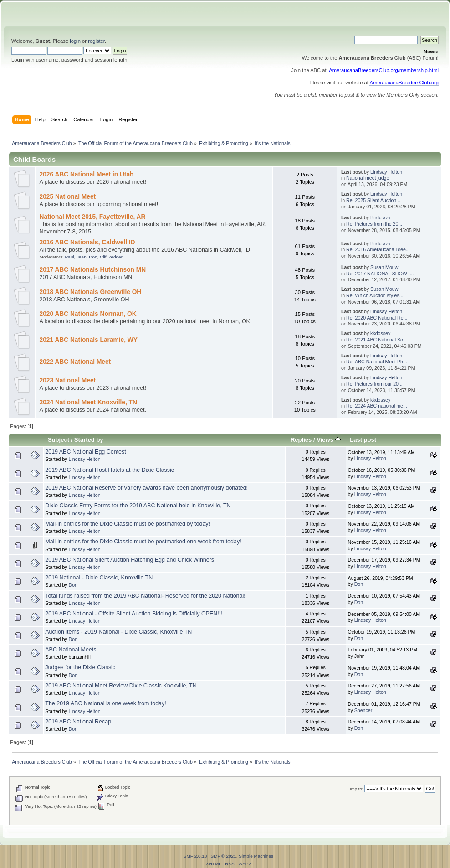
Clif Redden (112, 257)
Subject (59, 440)
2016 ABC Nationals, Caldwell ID (87, 242)
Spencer (363, 710)
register (96, 41)
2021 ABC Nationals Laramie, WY (89, 340)
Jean (82, 257)
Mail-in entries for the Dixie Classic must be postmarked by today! (128, 524)
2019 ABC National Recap (78, 722)
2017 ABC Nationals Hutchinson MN (93, 270)
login (75, 41)
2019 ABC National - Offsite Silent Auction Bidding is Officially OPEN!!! (133, 614)
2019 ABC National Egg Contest (85, 452)
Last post (363, 440)
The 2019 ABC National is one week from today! (105, 703)
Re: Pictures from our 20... (374, 384)
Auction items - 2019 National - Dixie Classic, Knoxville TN (118, 632)
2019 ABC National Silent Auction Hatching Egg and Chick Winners (130, 560)
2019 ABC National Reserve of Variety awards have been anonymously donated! (146, 488)
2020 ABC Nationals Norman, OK (88, 314)
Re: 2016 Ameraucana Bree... (378, 249)
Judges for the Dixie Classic (80, 667)
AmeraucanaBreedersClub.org (404, 83)
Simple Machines (256, 856)
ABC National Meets (71, 650)
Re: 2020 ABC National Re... (377, 318)
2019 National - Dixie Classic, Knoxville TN (99, 578)
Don (93, 257)
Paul (70, 257)
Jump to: (355, 789)
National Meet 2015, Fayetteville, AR (93, 217)
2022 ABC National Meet (75, 362)
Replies (301, 440)
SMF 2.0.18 (195, 856)
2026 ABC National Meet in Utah (87, 174)
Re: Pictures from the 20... (374, 224)
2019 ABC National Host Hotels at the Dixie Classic (110, 470)
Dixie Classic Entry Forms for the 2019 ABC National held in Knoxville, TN (138, 506)
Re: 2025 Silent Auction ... (374, 200)
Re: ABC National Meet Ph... (377, 362)
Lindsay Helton (386, 172)
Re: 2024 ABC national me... (377, 406)
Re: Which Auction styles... (375, 295)
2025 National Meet (68, 197)
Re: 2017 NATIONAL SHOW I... (380, 274)
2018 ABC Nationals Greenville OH (91, 292)
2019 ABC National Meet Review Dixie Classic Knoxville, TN (121, 686)
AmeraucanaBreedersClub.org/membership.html (384, 70)
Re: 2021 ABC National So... (377, 340)
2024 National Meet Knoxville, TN (88, 402)
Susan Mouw (384, 267)
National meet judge (368, 178)
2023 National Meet (68, 380)
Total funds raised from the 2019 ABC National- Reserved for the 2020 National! (145, 596)
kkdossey (380, 333)
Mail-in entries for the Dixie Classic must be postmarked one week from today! (143, 542)
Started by (89, 440)
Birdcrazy (380, 217)
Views (328, 440)
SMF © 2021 (224, 856)
